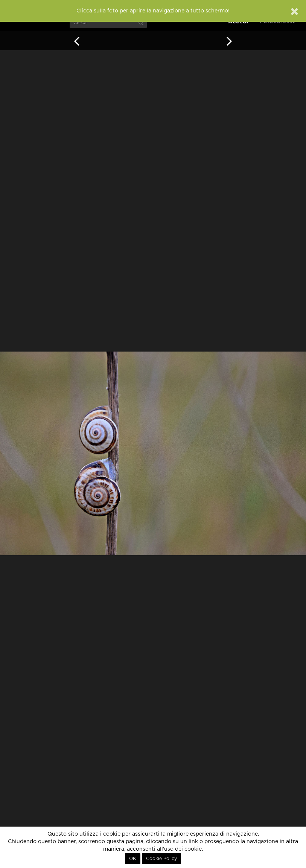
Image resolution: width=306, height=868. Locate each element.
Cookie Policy (161, 859)
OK (133, 859)
